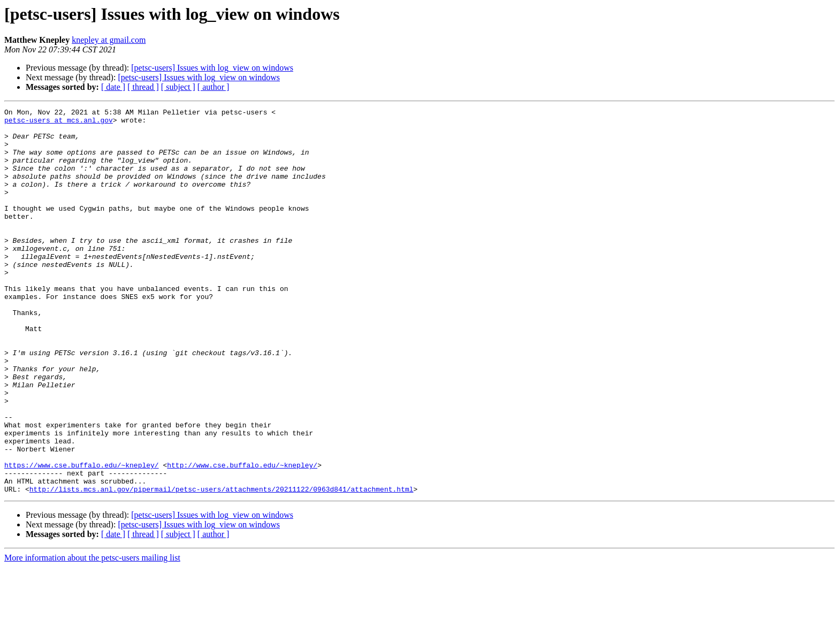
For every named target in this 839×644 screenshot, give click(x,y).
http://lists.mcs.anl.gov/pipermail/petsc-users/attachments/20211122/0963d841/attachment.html (222, 566)
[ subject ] (178, 87)
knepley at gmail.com (109, 40)
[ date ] (113, 87)
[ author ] (213, 87)
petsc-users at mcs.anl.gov (59, 123)
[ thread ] (143, 87)
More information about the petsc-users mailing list (92, 635)
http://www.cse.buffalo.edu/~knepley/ (242, 537)
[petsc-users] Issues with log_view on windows (212, 68)
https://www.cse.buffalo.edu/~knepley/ (82, 537)
